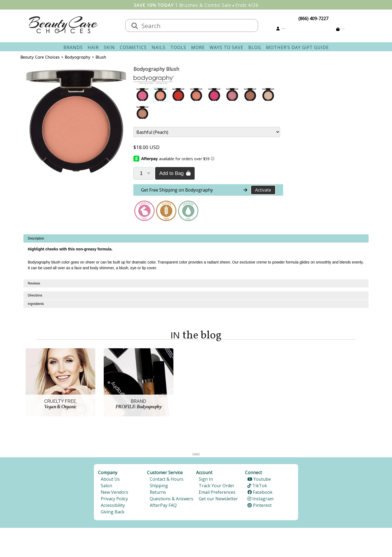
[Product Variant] (207, 132)
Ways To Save (226, 47)
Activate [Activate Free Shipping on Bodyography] (263, 190)
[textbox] (197, 25)
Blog (255, 47)
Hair (93, 47)
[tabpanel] (196, 257)
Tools (178, 47)
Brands (73, 47)
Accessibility (113, 505)
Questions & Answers (171, 499)
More (198, 47)
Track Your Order (217, 486)
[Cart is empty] (340, 29)
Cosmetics (133, 47)
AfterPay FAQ (163, 505)
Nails (159, 47)
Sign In (206, 479)
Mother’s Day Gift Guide (297, 47)
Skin (109, 47)
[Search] (135, 26)
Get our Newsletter (218, 499)
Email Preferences (217, 492)
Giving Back (113, 512)
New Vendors (114, 492)
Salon (106, 486)
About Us (110, 479)
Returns (158, 492)
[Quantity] (144, 173)
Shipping (159, 486)
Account (204, 473)
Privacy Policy (114, 499)
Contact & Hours (167, 479)
